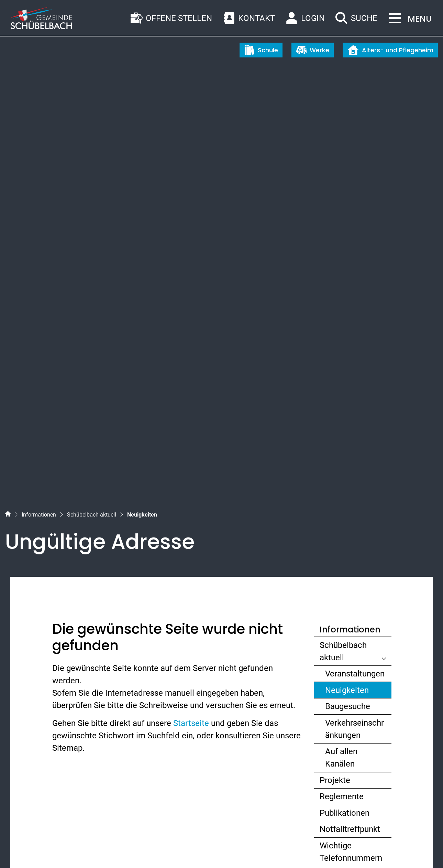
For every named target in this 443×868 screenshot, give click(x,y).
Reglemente (342, 460)
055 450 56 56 (46, 742)
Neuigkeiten (351, 355)
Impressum (112, 850)
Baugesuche (348, 370)
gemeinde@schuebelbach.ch (74, 755)
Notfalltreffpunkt (350, 492)
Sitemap (19, 850)
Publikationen (345, 476)
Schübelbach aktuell (343, 314)
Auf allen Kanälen (341, 421)
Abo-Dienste (342, 538)
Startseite (191, 386)
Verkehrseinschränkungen (355, 392)
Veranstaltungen (355, 337)
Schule (261, 50)
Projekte (335, 443)
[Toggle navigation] (408, 19)
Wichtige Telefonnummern (351, 515)
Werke (313, 50)
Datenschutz (79, 850)
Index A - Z (47, 850)
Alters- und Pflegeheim (390, 50)
